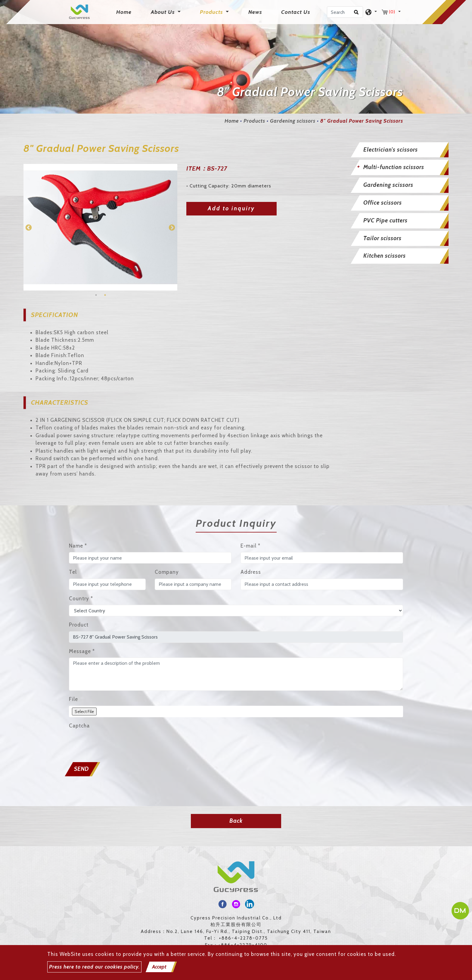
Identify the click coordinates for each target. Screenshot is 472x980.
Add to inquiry (231, 208)
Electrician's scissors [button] (391, 150)
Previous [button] (28, 227)
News (255, 12)
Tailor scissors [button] (382, 238)
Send (81, 769)
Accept (159, 967)
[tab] (399, 150)
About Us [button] (163, 12)
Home (125, 12)
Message (82, 651)
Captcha (79, 726)
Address (251, 572)
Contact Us (296, 12)
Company (167, 572)
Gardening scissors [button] (388, 185)
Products (254, 121)
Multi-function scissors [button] (394, 167)
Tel (73, 572)
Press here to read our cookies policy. (94, 967)
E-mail (250, 546)
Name (78, 546)
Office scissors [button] (383, 203)
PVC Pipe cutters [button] (385, 220)
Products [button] (212, 12)
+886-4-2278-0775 (243, 938)
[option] (100, 227)
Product (79, 625)
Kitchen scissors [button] (385, 256)
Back (236, 821)
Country (81, 598)
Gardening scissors (293, 121)
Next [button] (171, 227)
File (73, 699)
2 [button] (105, 295)
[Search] (345, 12)
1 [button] (96, 295)
